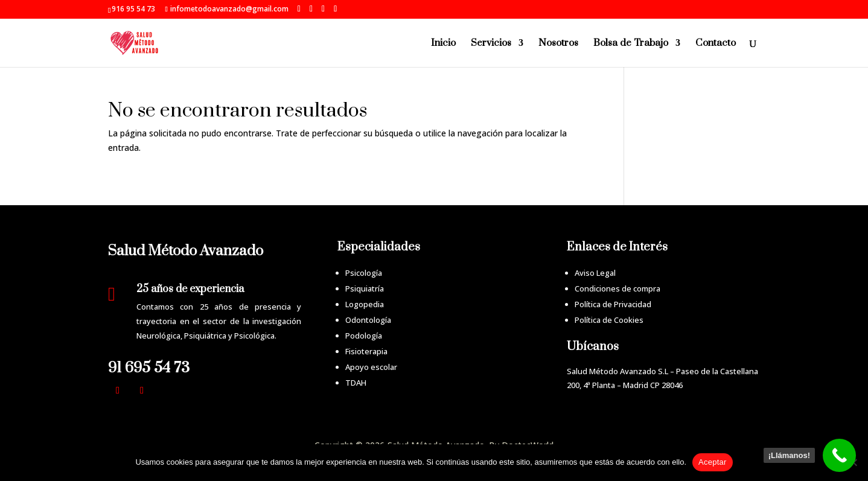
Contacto (716, 44)
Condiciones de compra (617, 288)
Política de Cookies (609, 320)
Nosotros (558, 44)
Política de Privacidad (613, 304)
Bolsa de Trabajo (631, 44)
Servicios (491, 44)
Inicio (443, 44)
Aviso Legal (595, 273)
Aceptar (713, 462)
